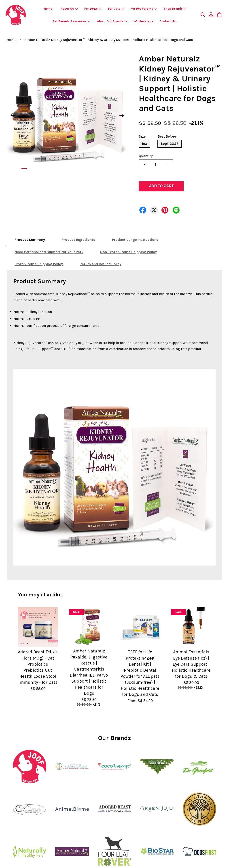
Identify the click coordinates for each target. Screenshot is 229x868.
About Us (69, 9)
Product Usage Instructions (135, 240)
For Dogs (93, 9)
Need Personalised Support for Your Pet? (49, 252)
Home (48, 9)
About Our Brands (112, 21)
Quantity (146, 156)
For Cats (116, 9)
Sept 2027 (170, 144)
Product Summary (30, 240)
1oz (144, 144)
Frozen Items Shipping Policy (39, 264)
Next (122, 115)
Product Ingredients (78, 240)
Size (142, 136)
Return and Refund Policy (101, 264)
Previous (13, 115)
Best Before (167, 136)
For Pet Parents (144, 9)
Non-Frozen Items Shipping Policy (128, 252)
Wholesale (143, 21)
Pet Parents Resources (72, 21)
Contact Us (168, 21)
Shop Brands (175, 9)
